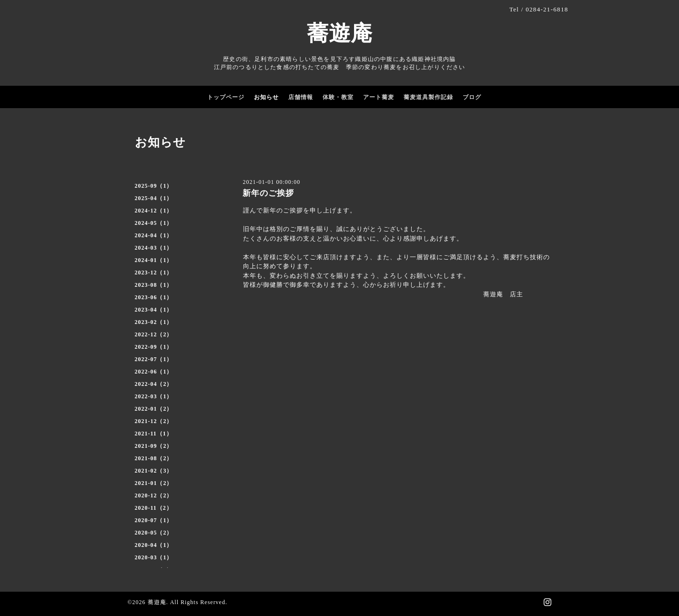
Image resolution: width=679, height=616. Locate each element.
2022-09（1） (154, 347)
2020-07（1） (154, 520)
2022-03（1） (154, 396)
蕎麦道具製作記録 (428, 97)
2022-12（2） (154, 334)
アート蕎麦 (379, 97)
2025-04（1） (154, 198)
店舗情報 (301, 97)
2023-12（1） (154, 273)
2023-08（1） (154, 285)
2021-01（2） (154, 483)
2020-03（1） (154, 557)
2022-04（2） (154, 384)
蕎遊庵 (340, 33)
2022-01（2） (154, 409)
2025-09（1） (154, 186)
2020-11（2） (154, 508)
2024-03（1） (154, 248)
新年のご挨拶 (268, 193)
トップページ (226, 97)
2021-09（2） (154, 446)
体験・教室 (338, 97)
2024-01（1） (154, 260)
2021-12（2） (154, 421)
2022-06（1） (154, 372)
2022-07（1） (154, 359)
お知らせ (266, 97)
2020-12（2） (154, 495)
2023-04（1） (154, 310)
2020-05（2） (154, 533)
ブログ (472, 97)
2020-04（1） (154, 545)
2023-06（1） (154, 297)
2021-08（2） (154, 458)
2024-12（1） (154, 211)
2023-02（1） (154, 322)
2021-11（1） (154, 434)
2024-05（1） (154, 223)
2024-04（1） (154, 235)
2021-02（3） (154, 471)
